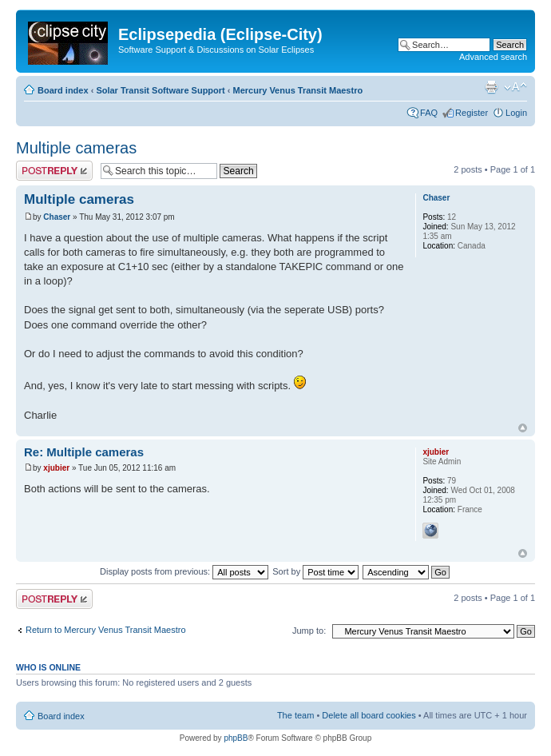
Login (516, 113)
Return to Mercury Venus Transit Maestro (106, 630)
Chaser (57, 217)
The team (295, 715)
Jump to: (309, 631)
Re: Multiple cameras (84, 452)
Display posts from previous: (184, 571)
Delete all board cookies (369, 715)
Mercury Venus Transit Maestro (298, 90)
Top (523, 428)
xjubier (56, 468)
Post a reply (54, 171)
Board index (63, 90)
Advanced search (493, 57)
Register (472, 113)
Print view (491, 87)
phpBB (236, 738)
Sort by (315, 571)
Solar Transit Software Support (160, 90)
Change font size (515, 87)
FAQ (429, 113)
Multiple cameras (76, 148)
